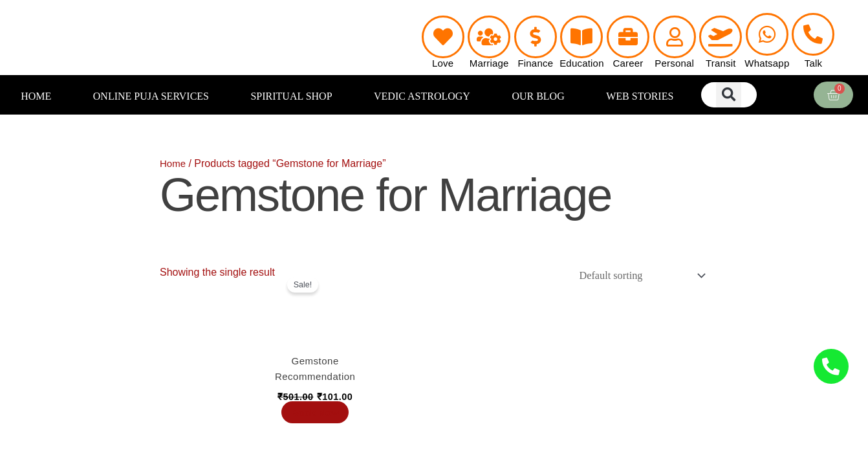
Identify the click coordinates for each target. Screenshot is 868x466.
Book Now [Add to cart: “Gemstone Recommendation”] (318, 420)
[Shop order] (636, 276)
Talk (813, 63)
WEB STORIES (640, 96)
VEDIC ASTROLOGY (422, 96)
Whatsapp (767, 63)
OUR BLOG (538, 96)
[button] (729, 95)
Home (174, 163)
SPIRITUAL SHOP (291, 96)
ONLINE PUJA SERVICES (151, 96)
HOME (36, 96)
